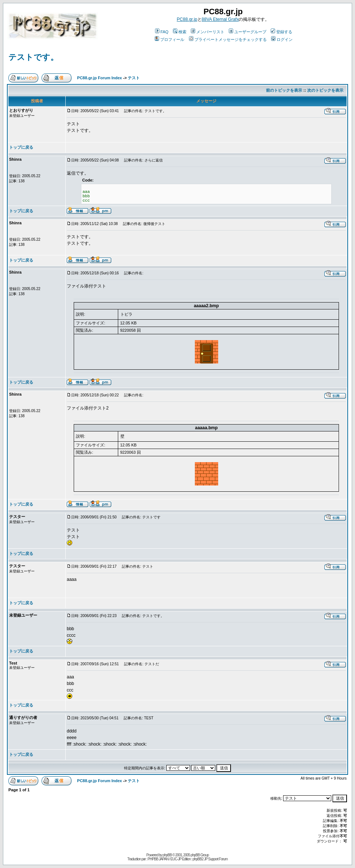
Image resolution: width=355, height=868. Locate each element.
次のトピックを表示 (325, 90)
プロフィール (169, 39)
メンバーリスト (208, 32)
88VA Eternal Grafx (220, 19)
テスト (134, 78)
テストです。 (33, 57)
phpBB (167, 855)
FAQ (162, 32)
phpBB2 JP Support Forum (210, 859)
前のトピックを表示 (284, 90)
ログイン (282, 39)
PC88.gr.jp (187, 19)
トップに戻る (21, 147)
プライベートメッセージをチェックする (228, 39)
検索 (180, 32)
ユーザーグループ (248, 32)
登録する (281, 32)
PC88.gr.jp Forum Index (99, 78)
